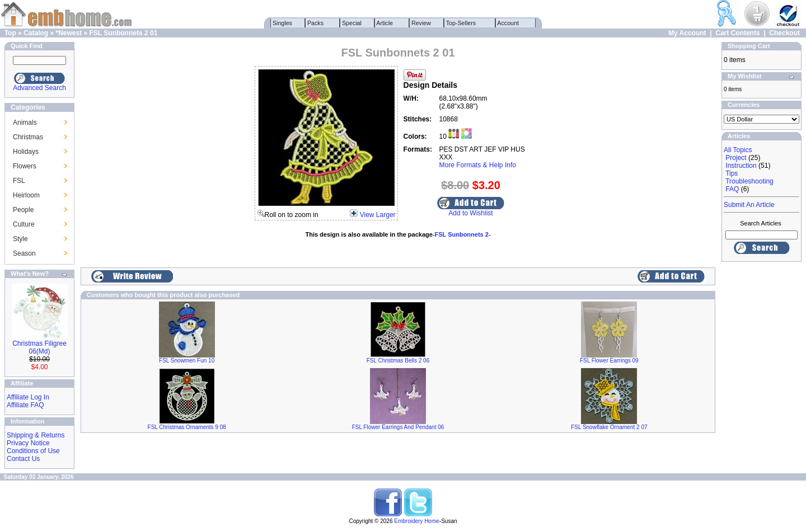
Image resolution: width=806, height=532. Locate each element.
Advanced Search (39, 88)
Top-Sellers (461, 23)
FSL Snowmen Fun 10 (187, 361)
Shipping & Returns (36, 435)
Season (24, 253)
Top (10, 33)
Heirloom (26, 195)
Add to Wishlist (470, 213)
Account (508, 23)
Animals (25, 123)
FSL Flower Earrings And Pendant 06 (398, 427)
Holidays (26, 152)
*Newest (69, 33)
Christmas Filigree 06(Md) (39, 347)
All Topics (738, 150)
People (23, 210)
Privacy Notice (28, 443)
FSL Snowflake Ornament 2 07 (609, 427)
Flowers (25, 166)
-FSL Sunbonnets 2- (462, 234)
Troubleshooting (749, 181)
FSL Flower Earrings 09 (609, 361)
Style (20, 239)
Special (352, 23)
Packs (315, 23)
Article (385, 23)
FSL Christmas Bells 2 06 (398, 361)
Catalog (36, 33)
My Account (687, 33)
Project (736, 158)
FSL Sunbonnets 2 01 (124, 33)
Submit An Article (749, 205)
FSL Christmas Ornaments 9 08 (187, 427)
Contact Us (23, 459)
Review (421, 23)
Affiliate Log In (28, 397)
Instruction (741, 166)
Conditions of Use (33, 451)
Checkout (784, 33)
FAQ (732, 189)
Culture (24, 224)
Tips (732, 173)
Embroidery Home (417, 521)
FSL (19, 181)
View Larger (378, 215)
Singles (282, 23)
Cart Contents (737, 33)
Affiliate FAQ (25, 405)
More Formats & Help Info (478, 165)
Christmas (28, 137)
